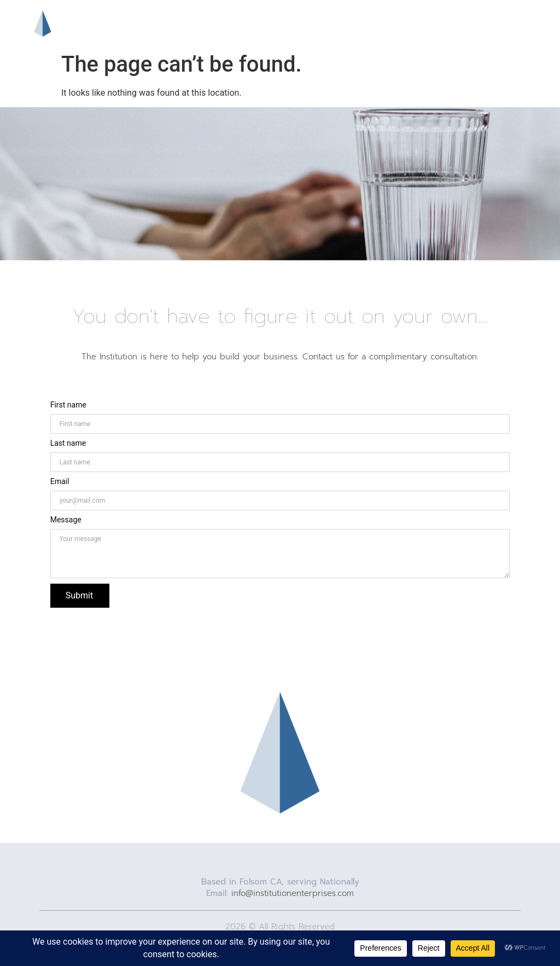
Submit (79, 595)
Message (66, 520)
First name (68, 405)
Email (60, 481)
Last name (68, 443)
